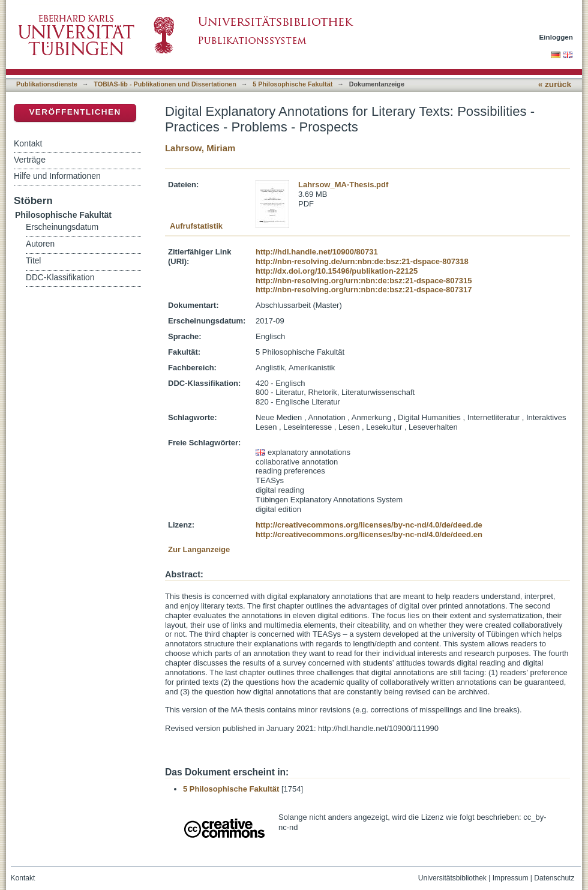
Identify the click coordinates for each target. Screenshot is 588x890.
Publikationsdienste (47, 84)
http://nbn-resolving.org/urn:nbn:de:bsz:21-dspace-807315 (364, 281)
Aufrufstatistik (196, 226)
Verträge (30, 160)
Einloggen (556, 37)
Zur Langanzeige (199, 549)
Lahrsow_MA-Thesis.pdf (343, 185)
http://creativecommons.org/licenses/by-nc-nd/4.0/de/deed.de (369, 525)
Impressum (511, 878)
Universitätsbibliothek (452, 878)
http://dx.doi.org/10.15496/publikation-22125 (337, 271)
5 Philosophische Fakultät (292, 84)
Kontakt (28, 143)
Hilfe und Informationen (57, 176)
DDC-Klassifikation (60, 278)
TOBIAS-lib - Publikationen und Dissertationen (165, 84)
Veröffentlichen (75, 112)
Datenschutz (554, 878)
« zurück (555, 84)
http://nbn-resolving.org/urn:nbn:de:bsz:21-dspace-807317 (364, 290)
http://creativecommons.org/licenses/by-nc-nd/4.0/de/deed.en (369, 534)
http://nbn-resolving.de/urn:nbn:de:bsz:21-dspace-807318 (362, 261)
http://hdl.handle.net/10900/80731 (317, 252)
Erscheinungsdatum (62, 227)
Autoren (40, 244)
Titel (33, 261)
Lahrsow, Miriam (200, 148)
